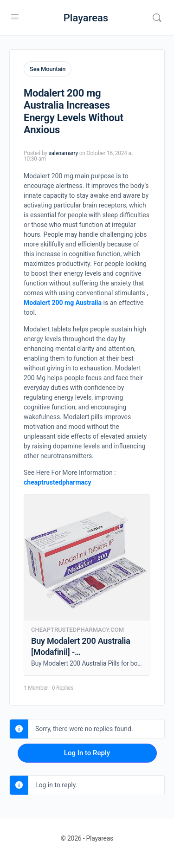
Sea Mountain (48, 69)
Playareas (86, 18)
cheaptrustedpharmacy (57, 482)
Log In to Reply (87, 753)
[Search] (157, 18)
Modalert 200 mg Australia (63, 303)
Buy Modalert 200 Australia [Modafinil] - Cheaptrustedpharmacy (81, 652)
